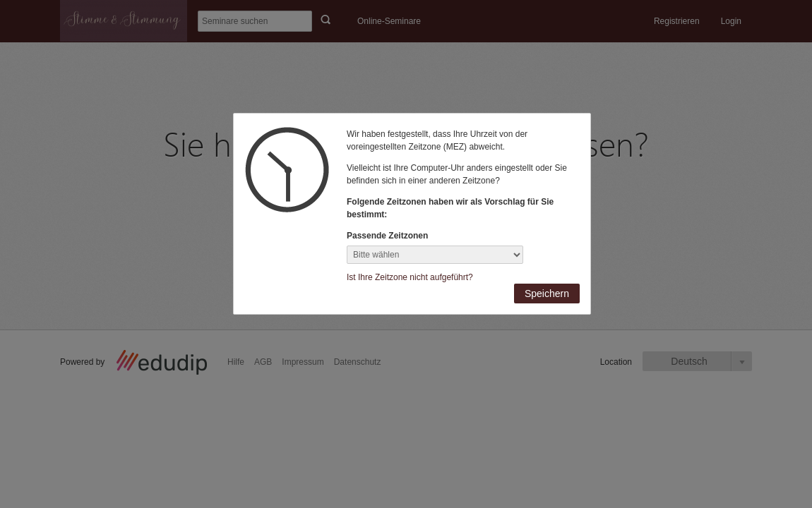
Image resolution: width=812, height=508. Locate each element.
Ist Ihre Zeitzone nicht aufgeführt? (410, 277)
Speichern (547, 294)
